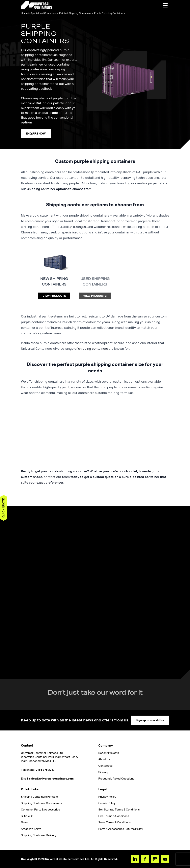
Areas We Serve (31, 829)
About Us (104, 759)
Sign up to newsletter (150, 720)
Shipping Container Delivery (39, 835)
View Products (54, 296)
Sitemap (104, 772)
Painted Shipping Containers (75, 13)
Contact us (105, 766)
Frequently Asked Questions (116, 779)
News (24, 823)
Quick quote (4, 508)
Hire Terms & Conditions (114, 816)
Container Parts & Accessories (40, 810)
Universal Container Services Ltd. (68, 859)
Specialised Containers (43, 13)
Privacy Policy (107, 797)
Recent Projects (109, 753)
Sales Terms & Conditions (115, 823)
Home (24, 13)
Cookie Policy (107, 803)
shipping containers (93, 349)
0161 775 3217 (45, 770)
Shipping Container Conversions (41, 803)
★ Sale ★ (27, 816)
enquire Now (36, 134)
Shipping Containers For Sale (39, 797)
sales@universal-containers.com (51, 779)
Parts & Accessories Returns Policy (121, 829)
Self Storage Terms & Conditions (119, 810)
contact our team (57, 477)
